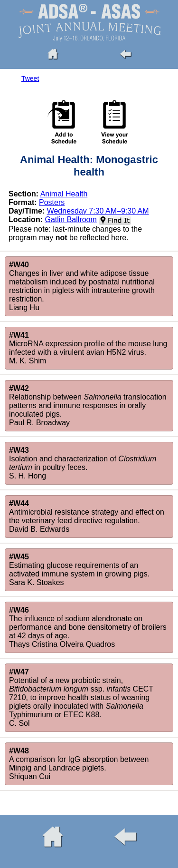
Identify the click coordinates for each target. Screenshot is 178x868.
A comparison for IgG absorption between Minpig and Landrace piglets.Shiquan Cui (79, 764)
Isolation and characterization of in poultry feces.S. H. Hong (83, 463)
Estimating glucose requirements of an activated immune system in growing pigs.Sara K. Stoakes (79, 570)
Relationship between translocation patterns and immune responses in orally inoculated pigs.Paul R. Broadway (88, 405)
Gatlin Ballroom (70, 219)
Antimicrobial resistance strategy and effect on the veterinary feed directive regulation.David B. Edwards (87, 516)
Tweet (30, 78)
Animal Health (64, 194)
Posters (52, 202)
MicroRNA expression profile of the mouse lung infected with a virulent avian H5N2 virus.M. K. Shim (88, 348)
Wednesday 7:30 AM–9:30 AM (98, 211)
